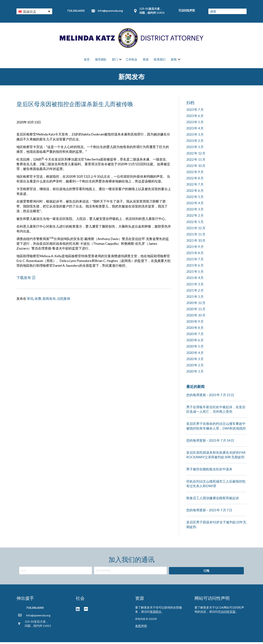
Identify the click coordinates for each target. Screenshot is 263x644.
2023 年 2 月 (195, 143)
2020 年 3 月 (195, 361)
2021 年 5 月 (195, 273)
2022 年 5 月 (195, 199)
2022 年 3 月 (195, 211)
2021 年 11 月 (196, 236)
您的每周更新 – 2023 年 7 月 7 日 (209, 512)
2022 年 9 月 (195, 174)
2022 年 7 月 (195, 186)
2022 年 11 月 (196, 161)
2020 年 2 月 (195, 367)
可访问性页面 (227, 614)
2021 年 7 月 (195, 261)
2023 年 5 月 (195, 124)
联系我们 (160, 60)
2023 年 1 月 (195, 149)
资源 (146, 60)
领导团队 (101, 60)
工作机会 (131, 60)
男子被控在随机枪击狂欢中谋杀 (209, 471)
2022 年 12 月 (196, 155)
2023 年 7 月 (195, 112)
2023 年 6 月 (195, 118)
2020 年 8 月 (195, 330)
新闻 (174, 60)
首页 (87, 60)
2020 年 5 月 (195, 348)
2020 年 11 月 (196, 311)
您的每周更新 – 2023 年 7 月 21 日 (210, 397)
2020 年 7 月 (195, 336)
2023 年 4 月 (195, 130)
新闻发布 (49, 301)
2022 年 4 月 (195, 205)
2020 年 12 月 (196, 305)
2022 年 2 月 (195, 217)
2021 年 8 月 (195, 255)
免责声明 (141, 628)
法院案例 (64, 301)
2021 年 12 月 (196, 230)
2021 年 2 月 (195, 292)
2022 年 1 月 (195, 224)
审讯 (30, 301)
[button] (34, 11)
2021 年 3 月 (195, 286)
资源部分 (156, 614)
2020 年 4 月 (195, 354)
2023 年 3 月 (195, 136)
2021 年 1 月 (195, 298)
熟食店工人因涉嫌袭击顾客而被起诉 (213, 500)
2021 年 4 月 (195, 280)
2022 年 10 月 (196, 167)
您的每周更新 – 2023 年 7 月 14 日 (210, 442)
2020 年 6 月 (195, 342)
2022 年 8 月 (195, 180)
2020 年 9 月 (195, 323)
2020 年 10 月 (196, 317)
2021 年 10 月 (196, 242)
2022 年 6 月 (195, 192)
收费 (38, 301)
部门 (115, 60)
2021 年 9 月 (195, 249)
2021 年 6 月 (195, 267)
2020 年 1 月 (195, 373)
